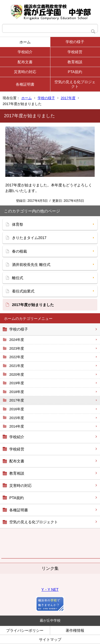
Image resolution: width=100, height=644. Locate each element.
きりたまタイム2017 (29, 238)
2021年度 (17, 366)
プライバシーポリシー (25, 630)
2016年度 (17, 409)
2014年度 (17, 426)
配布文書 (25, 62)
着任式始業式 (23, 291)
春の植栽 (19, 251)
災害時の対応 (25, 72)
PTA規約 (75, 72)
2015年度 (17, 418)
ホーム (25, 42)
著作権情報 (75, 630)
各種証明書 (25, 84)
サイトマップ (50, 639)
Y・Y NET (50, 589)
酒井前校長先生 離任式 (31, 265)
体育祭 (18, 224)
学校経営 (75, 52)
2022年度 (17, 357)
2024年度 (17, 340)
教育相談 (75, 62)
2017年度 (68, 98)
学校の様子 (75, 42)
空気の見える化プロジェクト (75, 84)
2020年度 (17, 375)
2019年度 (17, 383)
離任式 (18, 278)
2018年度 (17, 392)
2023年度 (17, 348)
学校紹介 (25, 52)
